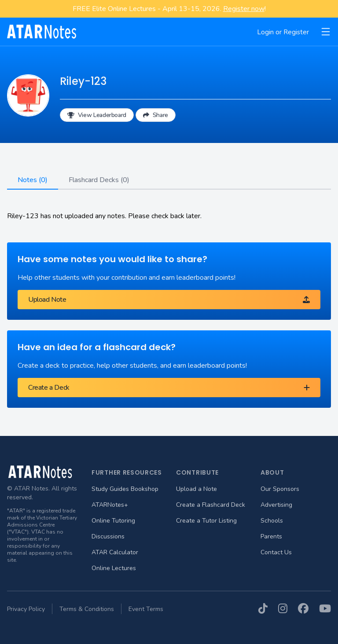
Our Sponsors (280, 489)
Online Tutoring (113, 521)
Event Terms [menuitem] (146, 609)
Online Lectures (114, 568)
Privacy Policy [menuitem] (26, 609)
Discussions (108, 536)
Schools (272, 521)
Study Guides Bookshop (125, 489)
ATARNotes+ (110, 505)
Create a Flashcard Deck (211, 505)
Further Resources (127, 472)
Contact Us (276, 552)
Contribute (197, 472)
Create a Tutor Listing (206, 521)
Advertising (276, 505)
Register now (244, 9)
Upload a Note (197, 489)
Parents (271, 536)
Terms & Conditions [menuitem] (87, 609)
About (272, 472)
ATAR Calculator (115, 552)
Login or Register (283, 32)
